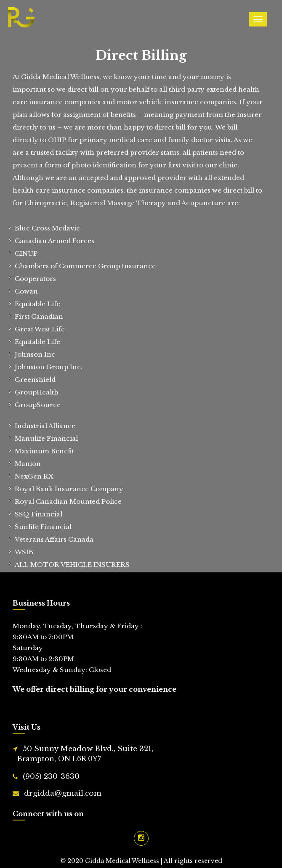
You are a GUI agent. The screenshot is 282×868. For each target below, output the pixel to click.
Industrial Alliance (45, 426)
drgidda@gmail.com (63, 793)
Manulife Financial (46, 438)
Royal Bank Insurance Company (69, 489)
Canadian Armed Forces (55, 241)
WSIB (24, 552)
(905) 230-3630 (51, 777)
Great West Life (40, 329)
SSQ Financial (39, 514)
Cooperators (35, 279)
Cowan (26, 291)
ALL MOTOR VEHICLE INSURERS (72, 565)
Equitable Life (37, 304)
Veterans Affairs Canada (54, 539)
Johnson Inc (35, 354)
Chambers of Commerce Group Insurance (85, 266)
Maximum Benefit (44, 451)
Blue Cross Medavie (47, 228)
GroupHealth (37, 392)
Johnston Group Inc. (49, 367)
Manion (28, 464)
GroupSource (38, 405)
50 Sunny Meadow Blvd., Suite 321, (143, 754)
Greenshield (35, 380)
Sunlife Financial (43, 527)
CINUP (26, 253)
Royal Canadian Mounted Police (68, 501)
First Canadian (39, 316)
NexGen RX (34, 476)
